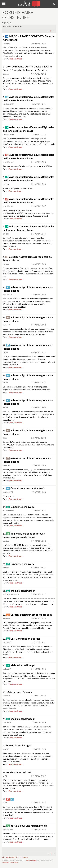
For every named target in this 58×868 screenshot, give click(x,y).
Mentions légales (31, 861)
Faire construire (15, 59)
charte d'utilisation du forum (15, 857)
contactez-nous (14, 862)
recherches (5, 862)
